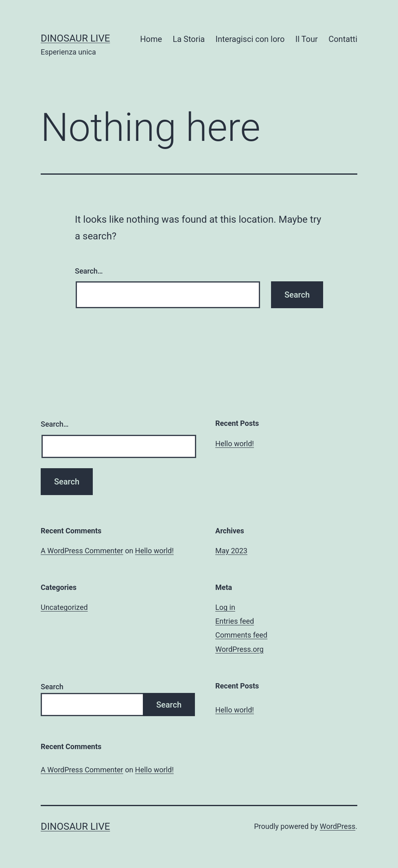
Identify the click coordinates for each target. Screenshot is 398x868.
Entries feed (235, 621)
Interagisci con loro (250, 39)
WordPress (338, 826)
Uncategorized (64, 607)
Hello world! (235, 444)
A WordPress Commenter (82, 551)
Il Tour (307, 39)
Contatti (343, 39)
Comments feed (241, 635)
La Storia (189, 39)
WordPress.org (239, 649)
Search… (89, 271)
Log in (225, 607)
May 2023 (231, 551)
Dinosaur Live (75, 38)
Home (151, 39)
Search (52, 687)
